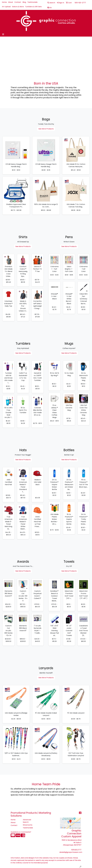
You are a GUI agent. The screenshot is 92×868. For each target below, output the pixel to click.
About (11, 2)
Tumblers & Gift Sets (33, 7)
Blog (24, 2)
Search (51, 3)
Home (4, 2)
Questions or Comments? (21, 832)
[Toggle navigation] (3, 34)
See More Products (46, 129)
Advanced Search (27, 821)
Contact (18, 2)
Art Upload (6, 7)
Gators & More (18, 7)
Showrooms (28, 825)
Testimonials (32, 2)
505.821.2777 (76, 850)
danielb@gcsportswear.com (71, 852)
